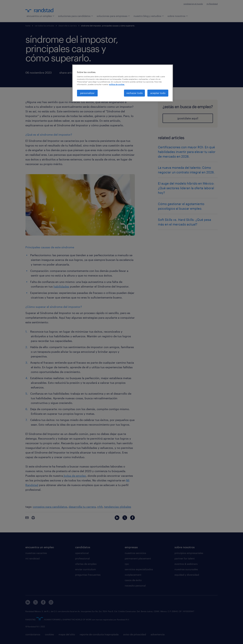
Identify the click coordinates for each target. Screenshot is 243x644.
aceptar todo (158, 93)
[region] (123, 83)
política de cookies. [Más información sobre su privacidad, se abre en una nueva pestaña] (117, 84)
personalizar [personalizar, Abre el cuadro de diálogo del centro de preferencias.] (87, 93)
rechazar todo (135, 93)
